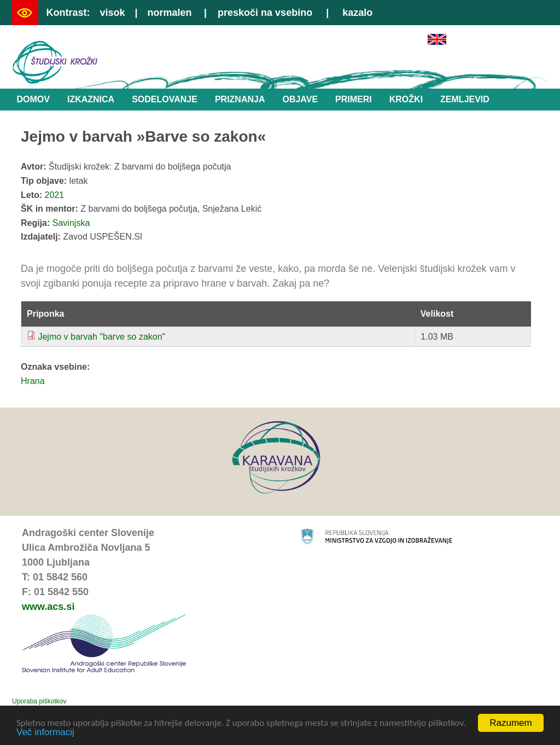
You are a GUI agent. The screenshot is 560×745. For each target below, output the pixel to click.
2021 (55, 195)
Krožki (406, 99)
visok (112, 13)
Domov (33, 99)
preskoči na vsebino (265, 13)
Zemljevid (465, 99)
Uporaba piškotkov (39, 701)
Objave (300, 99)
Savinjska (71, 223)
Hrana (33, 381)
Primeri (354, 99)
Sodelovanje (165, 99)
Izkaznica (91, 99)
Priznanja (240, 99)
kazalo (357, 13)
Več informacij (45, 733)
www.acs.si (48, 607)
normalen (170, 13)
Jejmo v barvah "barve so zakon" (101, 337)
